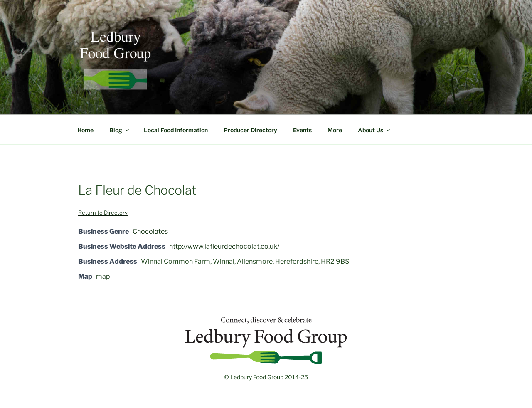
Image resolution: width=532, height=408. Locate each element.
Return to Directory (103, 213)
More (335, 130)
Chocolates (150, 231)
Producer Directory (250, 130)
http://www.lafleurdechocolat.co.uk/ (224, 246)
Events (302, 130)
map (103, 276)
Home (85, 130)
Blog (120, 130)
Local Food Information (176, 130)
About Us (374, 130)
